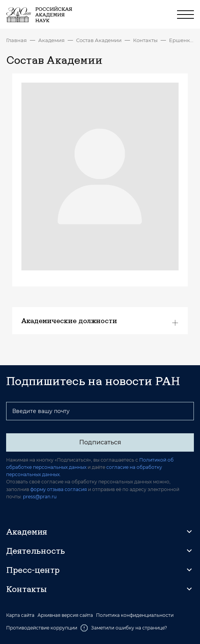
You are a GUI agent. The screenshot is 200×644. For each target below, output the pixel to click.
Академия (51, 40)
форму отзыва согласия (59, 489)
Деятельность (36, 551)
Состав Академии (99, 40)
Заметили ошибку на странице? (124, 628)
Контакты (145, 40)
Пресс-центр (33, 570)
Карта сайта (20, 615)
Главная (16, 40)
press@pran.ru (40, 497)
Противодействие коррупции (42, 628)
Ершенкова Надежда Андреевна (181, 40)
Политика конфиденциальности (135, 615)
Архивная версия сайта (65, 615)
